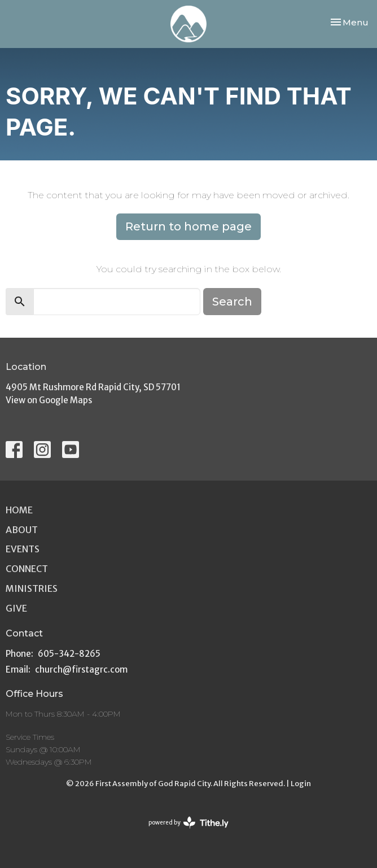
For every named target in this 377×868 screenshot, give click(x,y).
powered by (188, 823)
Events (23, 549)
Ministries (32, 588)
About (22, 530)
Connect (27, 569)
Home (19, 510)
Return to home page (188, 226)
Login (301, 784)
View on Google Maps (49, 400)
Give (16, 608)
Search (232, 302)
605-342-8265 (69, 654)
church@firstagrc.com (81, 669)
